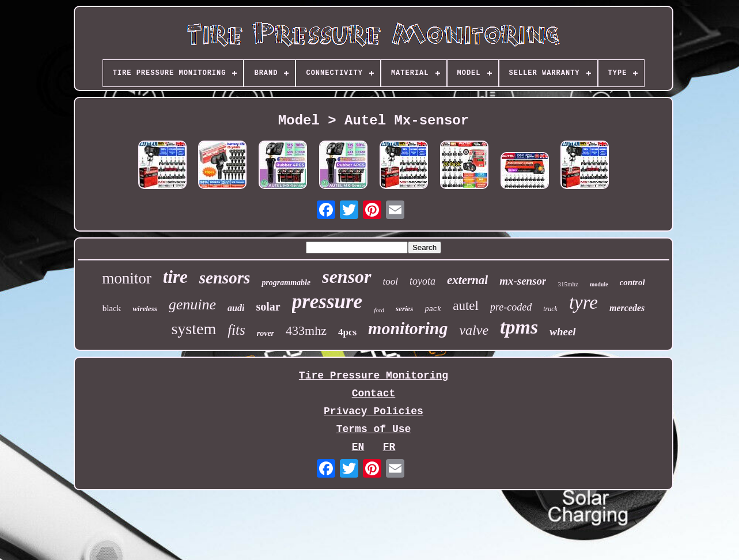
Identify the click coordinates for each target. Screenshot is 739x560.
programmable (286, 283)
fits (236, 330)
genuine (192, 304)
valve (474, 330)
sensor (346, 277)
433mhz (306, 330)
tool (391, 281)
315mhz (568, 284)
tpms (519, 327)
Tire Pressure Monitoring (374, 376)
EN (358, 447)
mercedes (627, 308)
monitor (127, 278)
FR (389, 447)
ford (379, 310)
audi (236, 308)
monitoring (408, 328)
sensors (225, 278)
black (112, 308)
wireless (145, 309)
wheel (562, 332)
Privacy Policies (374, 411)
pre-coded (511, 307)
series (404, 309)
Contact (374, 393)
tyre (583, 302)
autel (466, 306)
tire (175, 277)
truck (550, 309)
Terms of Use (374, 429)
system (194, 329)
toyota (422, 281)
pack (433, 309)
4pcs (347, 332)
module (599, 284)
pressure (327, 302)
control (632, 282)
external (467, 280)
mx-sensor (523, 281)
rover (266, 333)
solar (268, 307)
